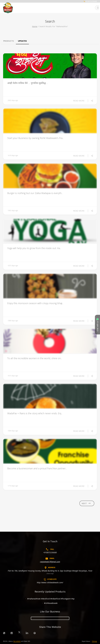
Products (9, 41)
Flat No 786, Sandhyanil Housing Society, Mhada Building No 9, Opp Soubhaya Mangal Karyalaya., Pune (50, 571)
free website (17, 641)
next (86, 503)
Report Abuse (86, 641)
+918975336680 (50, 552)
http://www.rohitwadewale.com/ (50, 582)
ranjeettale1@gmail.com (50, 562)
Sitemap (94, 641)
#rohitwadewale (51, 603)
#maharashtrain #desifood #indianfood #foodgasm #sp (51, 599)
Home (35, 26)
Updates (22, 41)
